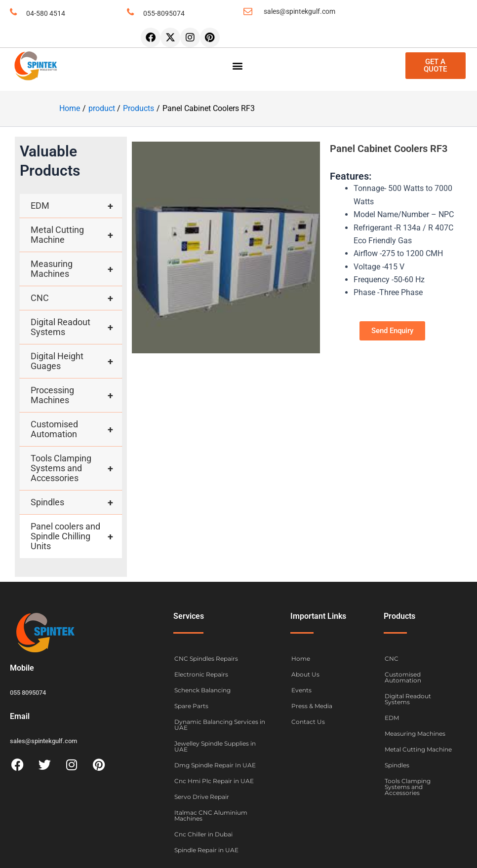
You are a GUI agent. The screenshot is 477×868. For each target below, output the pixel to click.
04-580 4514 (46, 13)
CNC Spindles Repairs (206, 659)
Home (301, 659)
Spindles (76, 502)
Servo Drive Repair (202, 797)
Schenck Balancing (202, 690)
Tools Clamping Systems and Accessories (76, 468)
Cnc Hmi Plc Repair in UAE (214, 781)
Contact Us (308, 722)
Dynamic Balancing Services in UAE (220, 725)
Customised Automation (76, 429)
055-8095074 (164, 13)
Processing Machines (76, 395)
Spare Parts (191, 706)
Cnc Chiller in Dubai (203, 834)
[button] (238, 66)
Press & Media (312, 706)
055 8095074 (28, 693)
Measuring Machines (76, 269)
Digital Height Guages (76, 361)
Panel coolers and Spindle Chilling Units (76, 536)
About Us (305, 674)
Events (301, 690)
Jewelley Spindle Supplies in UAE (215, 746)
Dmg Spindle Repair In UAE (215, 765)
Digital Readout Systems (76, 327)
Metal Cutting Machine (76, 235)
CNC (76, 298)
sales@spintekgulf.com (299, 11)
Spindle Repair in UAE (206, 850)
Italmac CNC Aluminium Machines (211, 815)
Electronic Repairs (201, 674)
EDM (76, 206)
